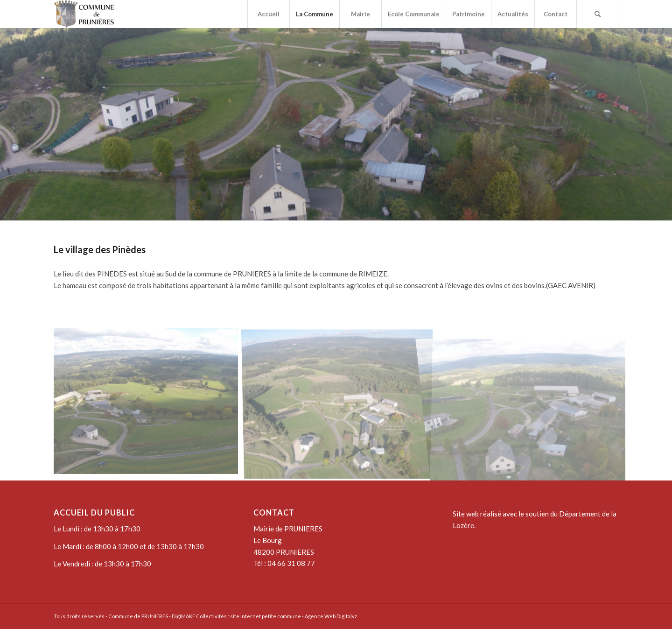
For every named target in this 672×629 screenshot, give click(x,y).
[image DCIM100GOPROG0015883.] (149, 404)
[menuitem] (268, 14)
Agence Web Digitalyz (331, 616)
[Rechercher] (597, 14)
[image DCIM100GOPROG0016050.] (341, 404)
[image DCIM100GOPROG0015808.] (532, 404)
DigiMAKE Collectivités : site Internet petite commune (236, 616)
